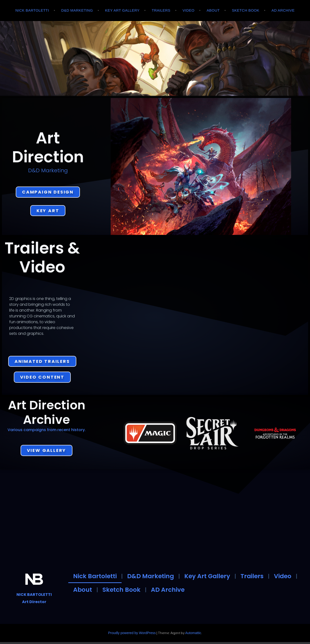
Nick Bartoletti (32, 10)
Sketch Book (245, 10)
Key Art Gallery (122, 10)
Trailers (161, 10)
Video (189, 10)
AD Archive (283, 10)
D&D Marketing (77, 10)
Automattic (193, 635)
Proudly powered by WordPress (132, 635)
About (213, 10)
